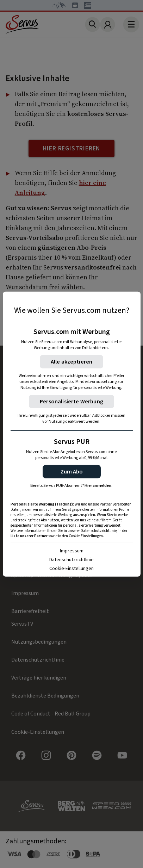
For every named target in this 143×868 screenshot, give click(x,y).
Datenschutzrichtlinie (71, 559)
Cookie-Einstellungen (71, 568)
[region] (72, 434)
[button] (72, 471)
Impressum (72, 551)
